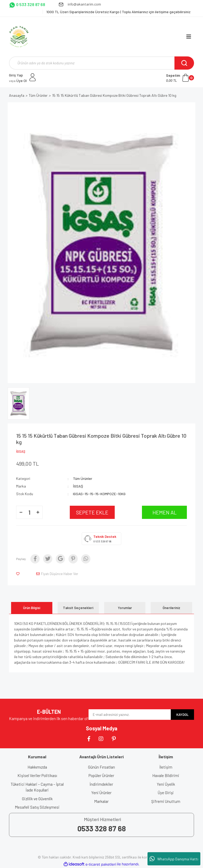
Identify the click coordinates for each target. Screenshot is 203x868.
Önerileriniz (171, 608)
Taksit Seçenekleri (78, 608)
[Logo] (19, 37)
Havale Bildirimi (166, 775)
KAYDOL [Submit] (182, 715)
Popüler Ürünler (101, 775)
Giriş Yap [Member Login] (16, 75)
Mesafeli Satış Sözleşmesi (37, 807)
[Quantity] (29, 512)
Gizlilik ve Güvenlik (37, 799)
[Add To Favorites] (19, 574)
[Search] (101, 63)
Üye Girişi (166, 793)
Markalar (101, 801)
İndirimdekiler (101, 784)
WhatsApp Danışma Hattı (174, 859)
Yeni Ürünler (101, 793)
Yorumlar (125, 608)
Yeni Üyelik (166, 784)
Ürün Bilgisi (32, 608)
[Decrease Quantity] (21, 512)
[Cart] (180, 78)
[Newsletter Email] (130, 715)
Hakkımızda (37, 767)
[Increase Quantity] (38, 512)
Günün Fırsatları (101, 767)
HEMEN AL (165, 512)
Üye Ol (18, 81)
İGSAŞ (21, 451)
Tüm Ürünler (83, 478)
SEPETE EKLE (92, 512)
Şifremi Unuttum (166, 801)
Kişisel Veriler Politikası (37, 775)
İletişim (166, 767)
